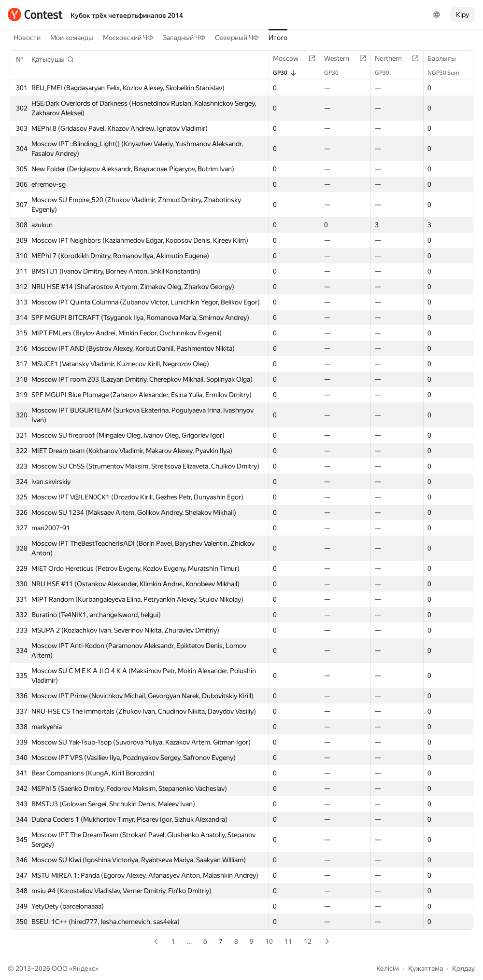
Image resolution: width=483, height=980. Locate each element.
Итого (278, 38)
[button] (53, 59)
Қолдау (464, 968)
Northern (393, 58)
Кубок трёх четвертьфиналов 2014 (127, 15)
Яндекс (84, 968)
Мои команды (72, 38)
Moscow (291, 58)
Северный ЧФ (237, 38)
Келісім (388, 968)
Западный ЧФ (184, 38)
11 (288, 941)
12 (308, 941)
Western (341, 58)
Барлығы (447, 58)
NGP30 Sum (448, 73)
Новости (27, 38)
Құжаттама (426, 968)
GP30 (285, 73)
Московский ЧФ (128, 38)
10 (269, 941)
